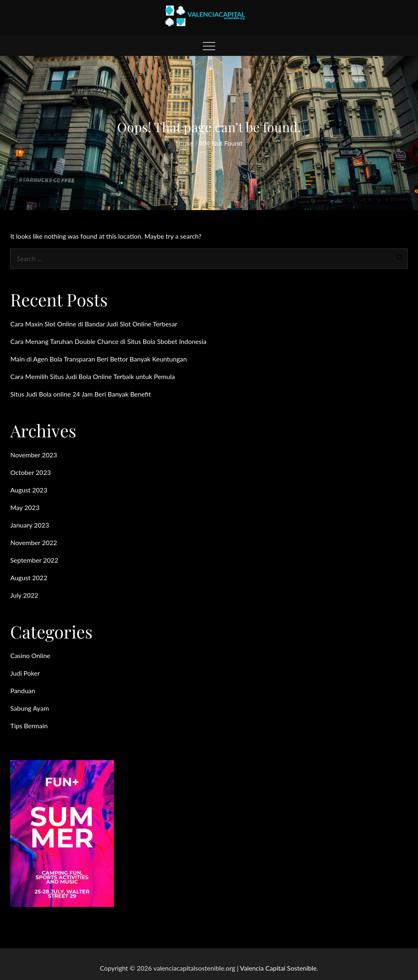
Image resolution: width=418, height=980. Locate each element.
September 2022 (34, 560)
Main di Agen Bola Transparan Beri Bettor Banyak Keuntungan (98, 359)
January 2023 (30, 525)
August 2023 (29, 490)
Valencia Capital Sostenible (278, 968)
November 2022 (34, 542)
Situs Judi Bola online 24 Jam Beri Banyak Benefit (81, 394)
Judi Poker (25, 673)
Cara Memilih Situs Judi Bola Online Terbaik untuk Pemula (92, 376)
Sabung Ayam (30, 708)
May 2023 (25, 507)
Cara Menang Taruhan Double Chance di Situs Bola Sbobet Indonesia (108, 341)
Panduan (23, 691)
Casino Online (30, 655)
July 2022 (24, 595)
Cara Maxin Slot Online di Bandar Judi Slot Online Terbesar (94, 324)
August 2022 (29, 578)
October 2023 (30, 472)
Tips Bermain (29, 726)
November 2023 (34, 455)
